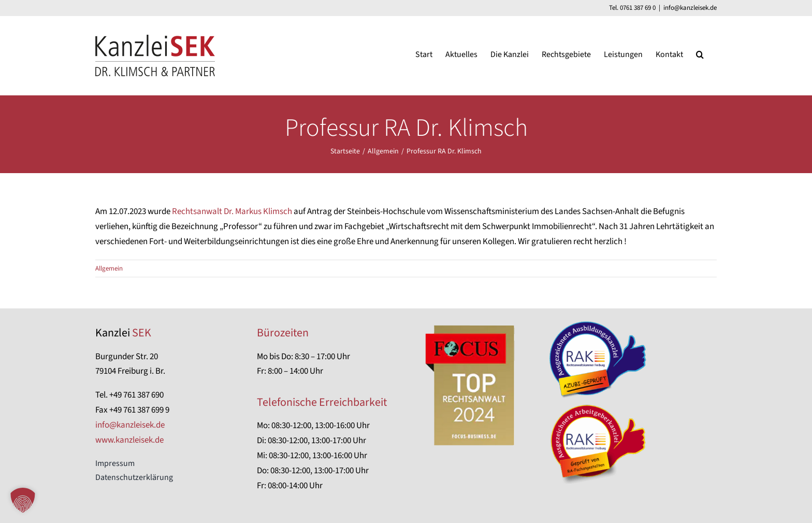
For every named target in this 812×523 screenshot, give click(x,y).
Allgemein (109, 268)
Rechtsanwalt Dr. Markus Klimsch (232, 211)
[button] (700, 54)
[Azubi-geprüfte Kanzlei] (600, 323)
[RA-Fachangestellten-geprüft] (600, 406)
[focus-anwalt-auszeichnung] (471, 323)
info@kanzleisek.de (690, 8)
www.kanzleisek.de (129, 440)
